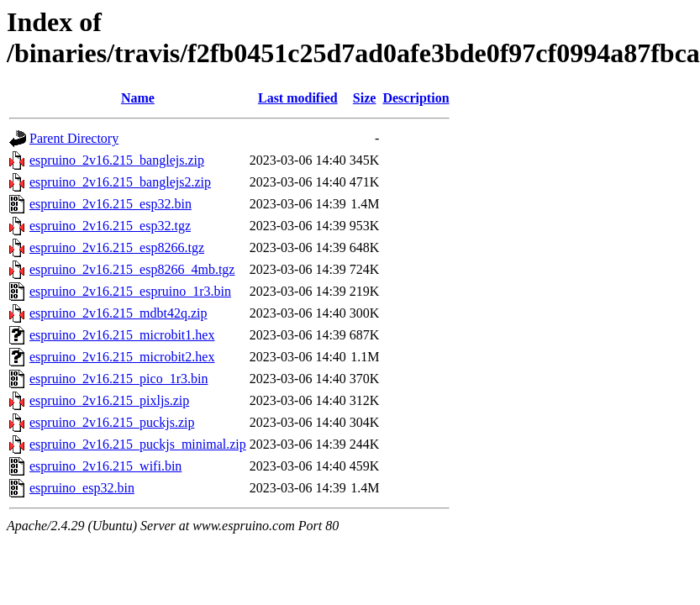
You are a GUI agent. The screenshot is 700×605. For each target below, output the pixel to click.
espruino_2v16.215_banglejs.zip (117, 160)
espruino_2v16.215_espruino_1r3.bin (130, 291)
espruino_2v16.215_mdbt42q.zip (118, 313)
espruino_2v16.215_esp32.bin (111, 204)
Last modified (298, 98)
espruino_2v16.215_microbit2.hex (122, 357)
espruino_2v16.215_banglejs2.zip (120, 182)
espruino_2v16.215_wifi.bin (105, 466)
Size (365, 98)
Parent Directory (74, 138)
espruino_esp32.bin (82, 488)
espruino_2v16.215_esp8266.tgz (117, 247)
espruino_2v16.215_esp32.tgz (110, 226)
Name (138, 98)
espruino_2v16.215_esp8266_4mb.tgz (132, 269)
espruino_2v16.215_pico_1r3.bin (118, 379)
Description (416, 98)
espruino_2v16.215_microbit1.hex (122, 335)
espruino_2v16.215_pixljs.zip (109, 400)
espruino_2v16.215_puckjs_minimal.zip (138, 444)
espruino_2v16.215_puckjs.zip (112, 422)
